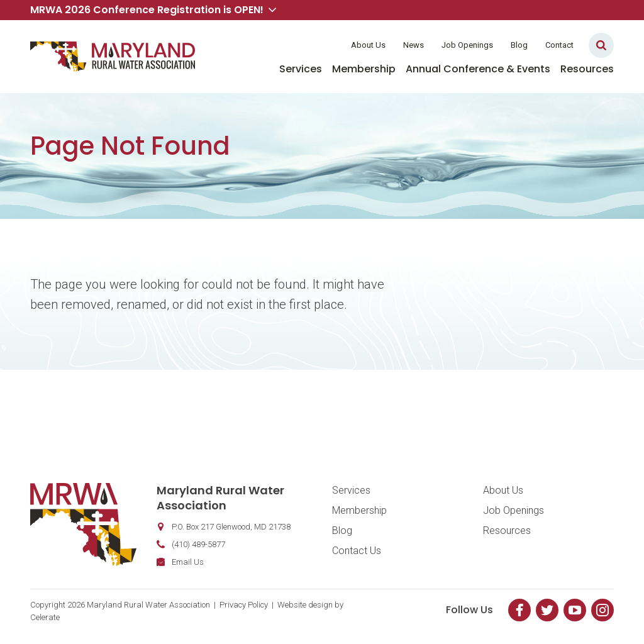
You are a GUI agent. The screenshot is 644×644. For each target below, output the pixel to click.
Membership (364, 69)
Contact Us (357, 551)
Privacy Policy (244, 605)
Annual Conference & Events (478, 69)
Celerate (45, 617)
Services (301, 69)
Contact (559, 45)
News (414, 45)
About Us (368, 45)
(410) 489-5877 (198, 544)
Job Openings (467, 45)
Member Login (302, 45)
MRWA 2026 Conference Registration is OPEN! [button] (153, 10)
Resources (587, 69)
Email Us (188, 562)
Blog (519, 45)
